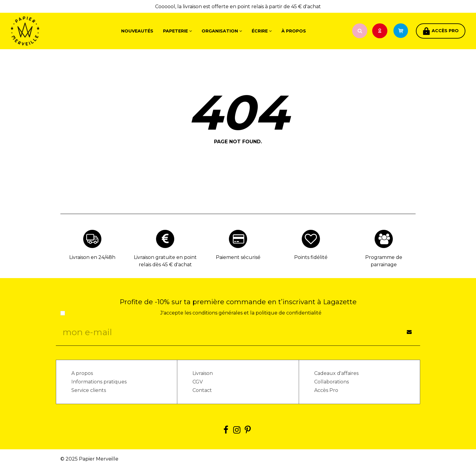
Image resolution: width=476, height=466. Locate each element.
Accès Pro (326, 390)
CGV (198, 382)
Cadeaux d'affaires (336, 373)
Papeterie (175, 31)
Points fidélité (311, 257)
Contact (202, 390)
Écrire (260, 31)
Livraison (203, 373)
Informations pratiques (99, 382)
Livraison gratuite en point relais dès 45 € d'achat (165, 261)
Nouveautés (137, 31)
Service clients (89, 390)
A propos (82, 373)
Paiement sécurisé (238, 257)
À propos (294, 31)
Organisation (220, 31)
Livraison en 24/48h (92, 257)
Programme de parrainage (384, 261)
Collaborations (331, 382)
